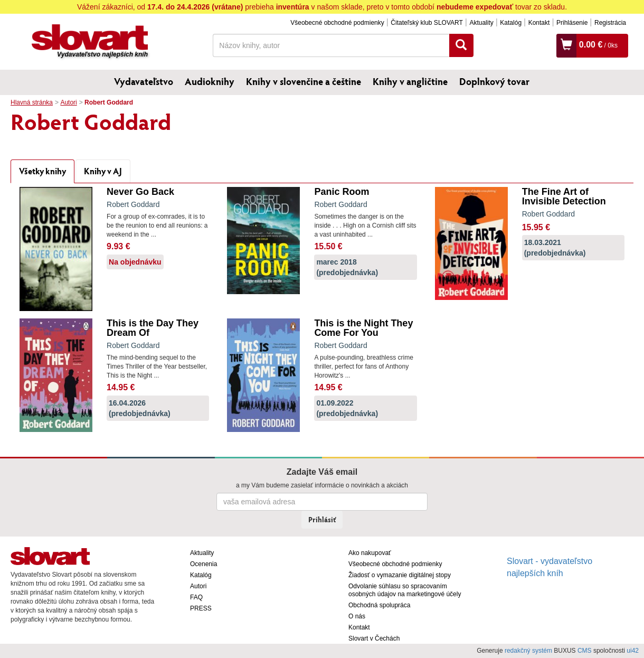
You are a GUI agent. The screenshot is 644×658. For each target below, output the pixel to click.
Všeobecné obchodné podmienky (337, 23)
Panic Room (342, 192)
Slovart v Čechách (374, 638)
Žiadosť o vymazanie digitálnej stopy (400, 575)
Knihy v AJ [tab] (103, 171)
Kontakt (539, 23)
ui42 (633, 651)
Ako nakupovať (370, 553)
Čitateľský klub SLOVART (427, 23)
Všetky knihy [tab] (42, 171)
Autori (68, 102)
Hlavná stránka (32, 102)
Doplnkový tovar (494, 81)
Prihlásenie (572, 23)
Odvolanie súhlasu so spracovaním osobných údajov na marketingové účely (405, 590)
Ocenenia (203, 564)
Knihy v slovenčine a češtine (304, 81)
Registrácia (610, 23)
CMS (585, 651)
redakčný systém (528, 651)
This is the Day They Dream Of (153, 328)
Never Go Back (140, 192)
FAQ (196, 597)
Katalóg (511, 23)
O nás (357, 616)
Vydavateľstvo (144, 81)
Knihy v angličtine (410, 81)
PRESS (201, 608)
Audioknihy (210, 81)
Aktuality (481, 23)
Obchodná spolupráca (379, 605)
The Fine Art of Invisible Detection (564, 196)
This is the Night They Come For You (363, 328)
